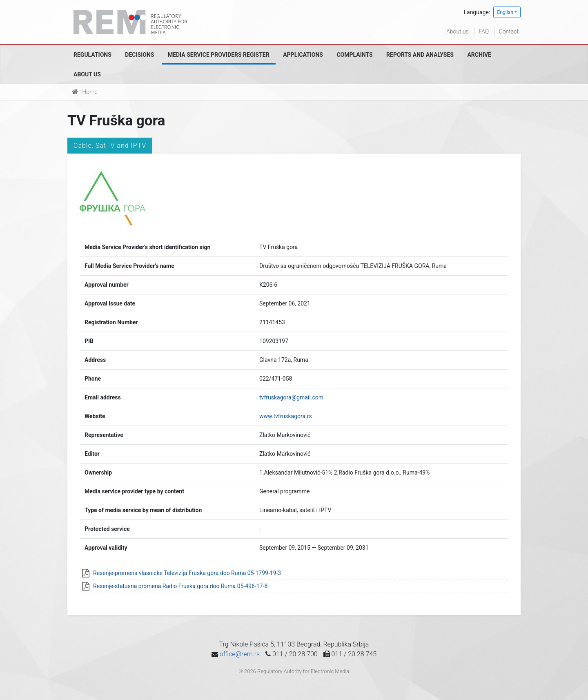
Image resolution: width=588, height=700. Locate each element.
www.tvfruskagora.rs (286, 416)
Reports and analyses (420, 55)
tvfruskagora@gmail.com (291, 397)
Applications (303, 55)
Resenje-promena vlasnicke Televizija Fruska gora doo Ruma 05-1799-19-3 (187, 573)
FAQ (484, 31)
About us (458, 31)
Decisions (139, 55)
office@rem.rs (240, 654)
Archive (479, 55)
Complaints (354, 55)
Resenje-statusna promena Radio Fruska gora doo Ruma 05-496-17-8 (180, 586)
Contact (509, 31)
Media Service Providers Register (219, 55)
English (505, 12)
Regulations (92, 55)
